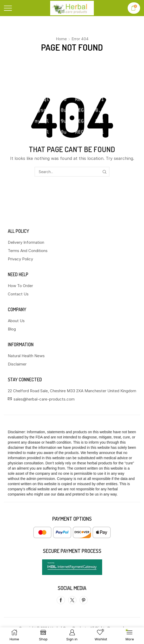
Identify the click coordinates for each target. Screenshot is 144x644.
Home (61, 39)
